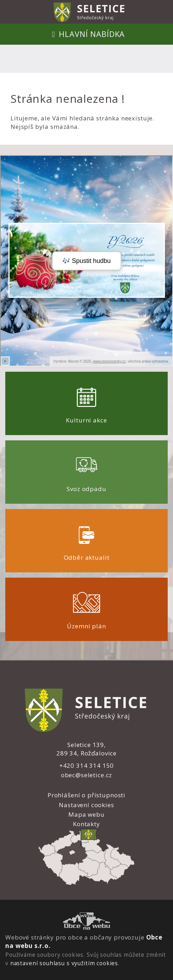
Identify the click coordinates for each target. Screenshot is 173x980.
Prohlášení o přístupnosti (86, 795)
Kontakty (86, 824)
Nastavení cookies (86, 805)
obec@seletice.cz (87, 775)
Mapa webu (86, 814)
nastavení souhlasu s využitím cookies (64, 963)
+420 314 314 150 (87, 765)
